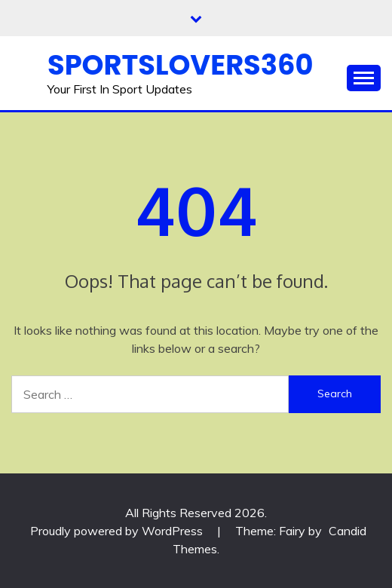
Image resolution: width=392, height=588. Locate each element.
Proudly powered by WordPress (118, 531)
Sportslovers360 (180, 65)
